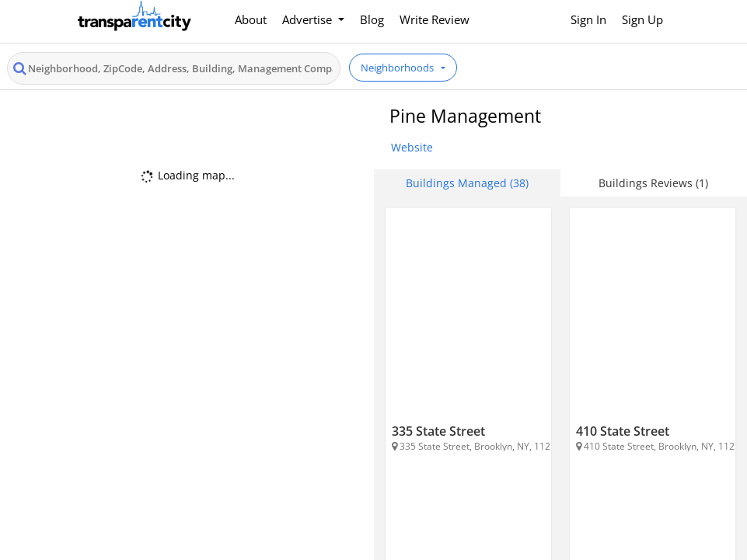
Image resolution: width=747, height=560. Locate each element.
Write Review (435, 19)
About (251, 19)
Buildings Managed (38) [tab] (467, 183)
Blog (372, 19)
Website (412, 147)
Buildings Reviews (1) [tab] (653, 183)
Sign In (588, 19)
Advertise (309, 19)
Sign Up (642, 19)
